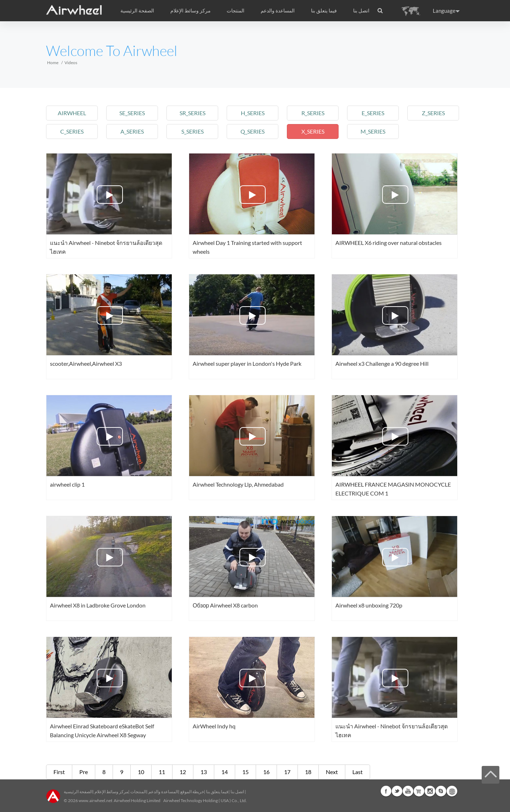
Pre (84, 772)
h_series (253, 113)
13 (204, 772)
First (59, 772)
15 (245, 772)
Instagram (430, 791)
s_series (192, 131)
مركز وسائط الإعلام (111, 792)
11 (162, 772)
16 (266, 772)
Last (358, 772)
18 (308, 772)
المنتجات (236, 11)
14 (225, 772)
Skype (441, 791)
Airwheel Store (419, 791)
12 (183, 772)
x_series (313, 131)
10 (141, 772)
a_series (132, 131)
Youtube (408, 791)
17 (287, 772)
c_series (72, 131)
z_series (433, 113)
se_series (132, 113)
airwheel (72, 113)
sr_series (192, 113)
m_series (373, 131)
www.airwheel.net (95, 800)
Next (332, 772)
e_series (373, 113)
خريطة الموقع (192, 792)
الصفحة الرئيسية (137, 11)
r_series (313, 113)
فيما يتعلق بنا (217, 792)
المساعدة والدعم (278, 11)
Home (53, 63)
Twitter (397, 791)
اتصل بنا (361, 11)
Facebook (386, 791)
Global (452, 791)
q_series (253, 131)
